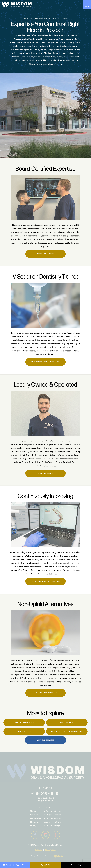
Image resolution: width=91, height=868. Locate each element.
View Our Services (45, 740)
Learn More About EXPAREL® (46, 693)
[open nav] (87, 5)
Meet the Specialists (24, 723)
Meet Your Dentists (46, 254)
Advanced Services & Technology (67, 731)
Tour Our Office (45, 473)
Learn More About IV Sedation (46, 362)
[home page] (17, 5)
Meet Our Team (67, 723)
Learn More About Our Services (45, 581)
